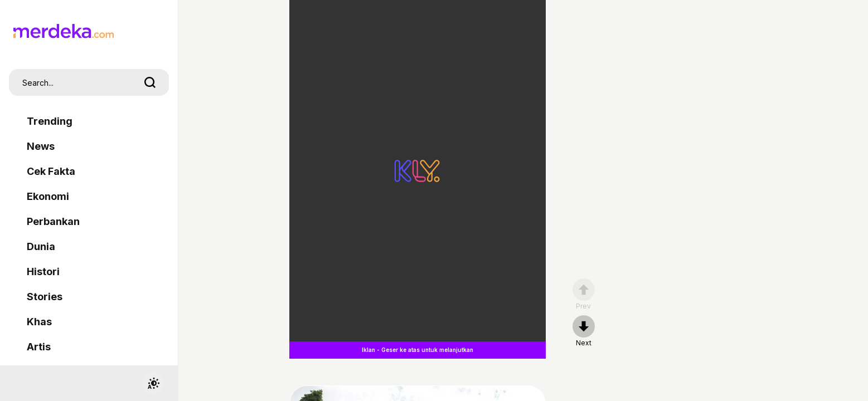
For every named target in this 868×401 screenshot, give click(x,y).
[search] (150, 82)
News (41, 146)
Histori (43, 272)
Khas (39, 322)
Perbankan (53, 221)
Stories (45, 297)
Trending (50, 121)
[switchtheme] (153, 383)
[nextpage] (584, 331)
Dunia (41, 246)
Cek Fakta (51, 171)
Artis (39, 347)
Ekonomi (48, 196)
